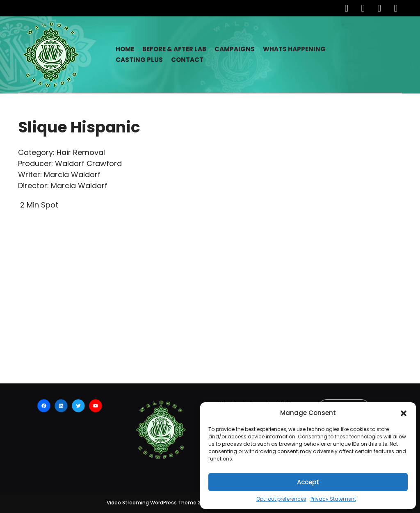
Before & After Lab (174, 49)
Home (125, 49)
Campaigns (235, 49)
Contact (187, 60)
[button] (404, 413)
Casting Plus (139, 60)
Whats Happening (294, 49)
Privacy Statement (333, 499)
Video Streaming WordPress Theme (152, 503)
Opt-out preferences (281, 499)
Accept (308, 482)
